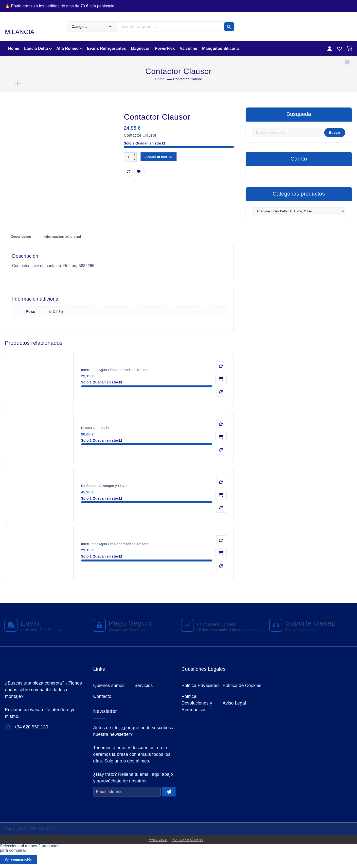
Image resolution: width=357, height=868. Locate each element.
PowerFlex (165, 48)
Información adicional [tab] (67, 237)
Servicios (143, 687)
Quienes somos (109, 687)
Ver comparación (21, 863)
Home (14, 48)
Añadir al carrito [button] (221, 380)
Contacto (102, 698)
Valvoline (188, 48)
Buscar (333, 134)
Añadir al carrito (162, 157)
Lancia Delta (36, 48)
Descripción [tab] (22, 237)
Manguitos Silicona (221, 48)
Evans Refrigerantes (107, 48)
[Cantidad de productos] (131, 157)
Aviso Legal (234, 705)
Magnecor (140, 48)
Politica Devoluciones (218, 622)
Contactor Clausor (188, 79)
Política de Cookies (242, 687)
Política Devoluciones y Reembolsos (197, 705)
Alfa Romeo (67, 48)
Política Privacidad (200, 687)
